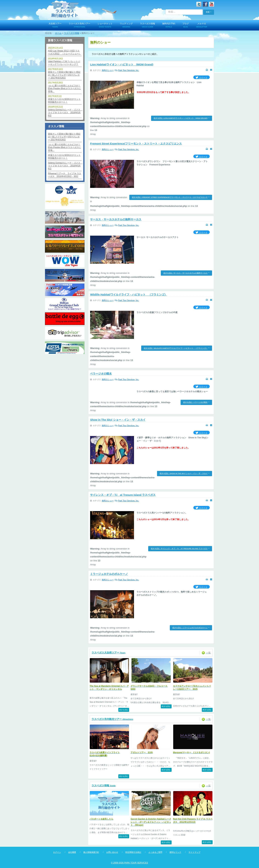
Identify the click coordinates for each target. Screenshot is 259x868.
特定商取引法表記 (133, 852)
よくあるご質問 (155, 852)
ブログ (186, 25)
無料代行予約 (169, 25)
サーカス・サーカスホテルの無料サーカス (116, 219)
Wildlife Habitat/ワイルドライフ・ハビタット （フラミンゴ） (129, 294)
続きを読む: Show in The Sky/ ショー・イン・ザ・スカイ (184, 473)
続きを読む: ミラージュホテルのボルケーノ (190, 628)
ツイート (202, 78)
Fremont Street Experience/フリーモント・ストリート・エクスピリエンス (136, 143)
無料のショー (108, 70)
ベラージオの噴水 (101, 374)
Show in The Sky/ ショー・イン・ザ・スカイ (118, 420)
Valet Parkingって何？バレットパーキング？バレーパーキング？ (64, 63)
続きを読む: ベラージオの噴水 (195, 402)
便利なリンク (175, 852)
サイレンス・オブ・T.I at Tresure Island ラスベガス (123, 495)
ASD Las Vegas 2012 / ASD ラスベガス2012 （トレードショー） (64, 52)
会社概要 (72, 852)
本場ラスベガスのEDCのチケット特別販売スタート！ (64, 101)
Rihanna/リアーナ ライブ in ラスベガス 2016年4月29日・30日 (65, 175)
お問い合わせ (112, 852)
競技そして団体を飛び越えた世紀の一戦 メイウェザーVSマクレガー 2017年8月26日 (64, 75)
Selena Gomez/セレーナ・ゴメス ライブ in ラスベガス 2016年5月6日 (65, 113)
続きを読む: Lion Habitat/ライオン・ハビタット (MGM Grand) (181, 118)
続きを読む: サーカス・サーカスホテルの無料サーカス (186, 273)
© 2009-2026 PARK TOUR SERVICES (129, 863)
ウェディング (126, 25)
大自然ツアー (55, 25)
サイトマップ (194, 852)
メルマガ (202, 25)
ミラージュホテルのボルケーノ (109, 574)
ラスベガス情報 (147, 25)
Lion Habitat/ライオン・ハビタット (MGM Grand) (122, 64)
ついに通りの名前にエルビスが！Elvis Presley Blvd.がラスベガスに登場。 (64, 88)
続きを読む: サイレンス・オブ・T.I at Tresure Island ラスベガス (179, 548)
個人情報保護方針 (91, 852)
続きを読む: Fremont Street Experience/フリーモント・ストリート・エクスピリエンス (170, 197)
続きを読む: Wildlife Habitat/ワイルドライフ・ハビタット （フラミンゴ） (176, 348)
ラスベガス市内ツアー (79, 25)
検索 (208, 12)
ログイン (57, 852)
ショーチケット (105, 25)
